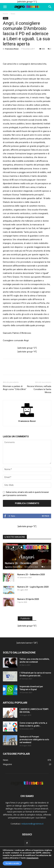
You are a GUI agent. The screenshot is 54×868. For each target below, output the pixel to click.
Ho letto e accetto (12, 863)
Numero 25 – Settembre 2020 (31, 575)
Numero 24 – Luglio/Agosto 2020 (33, 587)
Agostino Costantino (14, 567)
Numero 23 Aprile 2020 (28, 599)
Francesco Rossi (12, 49)
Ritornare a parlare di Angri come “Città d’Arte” (15, 388)
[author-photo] (27, 417)
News (13, 14)
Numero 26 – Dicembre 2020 (21, 563)
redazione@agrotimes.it (32, 824)
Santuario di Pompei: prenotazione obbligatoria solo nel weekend (34, 740)
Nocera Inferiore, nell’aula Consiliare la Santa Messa (39, 389)
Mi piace (46, 516)
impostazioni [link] (32, 858)
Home (5, 14)
